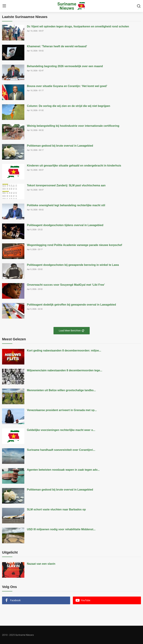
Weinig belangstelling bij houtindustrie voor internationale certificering (73, 126)
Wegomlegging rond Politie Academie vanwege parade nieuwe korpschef (75, 245)
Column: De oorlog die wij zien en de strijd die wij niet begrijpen (68, 106)
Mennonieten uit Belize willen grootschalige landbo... (61, 390)
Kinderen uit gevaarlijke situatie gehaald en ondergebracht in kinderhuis (74, 166)
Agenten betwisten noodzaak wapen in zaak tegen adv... (63, 470)
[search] (139, 6)
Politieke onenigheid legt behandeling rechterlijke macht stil (66, 205)
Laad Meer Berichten (72, 331)
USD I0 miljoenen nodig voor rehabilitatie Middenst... (61, 529)
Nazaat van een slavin (41, 564)
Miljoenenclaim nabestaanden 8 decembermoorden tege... (65, 370)
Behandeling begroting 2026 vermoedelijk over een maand (65, 66)
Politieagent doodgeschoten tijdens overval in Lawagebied (65, 225)
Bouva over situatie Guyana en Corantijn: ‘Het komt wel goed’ (67, 86)
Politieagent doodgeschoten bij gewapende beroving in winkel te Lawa (73, 265)
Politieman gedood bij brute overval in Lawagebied (60, 146)
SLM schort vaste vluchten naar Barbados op (56, 509)
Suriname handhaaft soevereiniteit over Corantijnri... (61, 450)
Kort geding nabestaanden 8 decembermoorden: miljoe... (64, 351)
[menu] (4, 6)
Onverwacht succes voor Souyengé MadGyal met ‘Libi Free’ (66, 285)
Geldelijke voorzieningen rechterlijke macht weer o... (61, 430)
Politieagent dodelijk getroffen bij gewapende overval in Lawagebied (71, 305)
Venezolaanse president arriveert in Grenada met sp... (62, 410)
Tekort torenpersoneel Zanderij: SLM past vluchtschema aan (66, 185)
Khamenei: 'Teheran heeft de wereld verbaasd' (57, 46)
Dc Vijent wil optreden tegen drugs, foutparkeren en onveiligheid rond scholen (78, 26)
